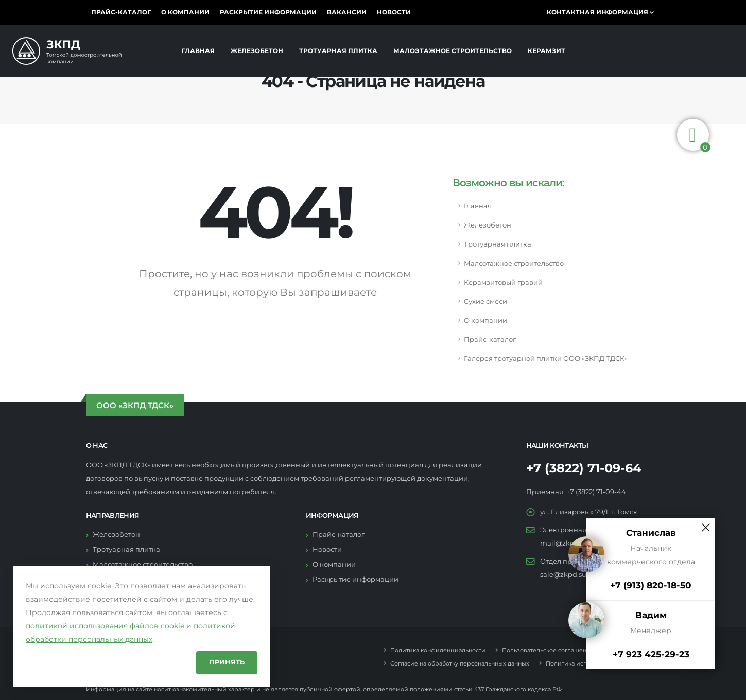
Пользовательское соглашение (547, 650)
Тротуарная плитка (338, 51)
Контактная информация (600, 12)
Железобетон (257, 51)
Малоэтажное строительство (453, 51)
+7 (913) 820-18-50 (651, 585)
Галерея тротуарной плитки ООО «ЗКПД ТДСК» (546, 358)
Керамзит (547, 51)
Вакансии (347, 12)
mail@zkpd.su (564, 543)
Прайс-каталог (121, 12)
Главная (198, 51)
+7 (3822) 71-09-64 (584, 468)
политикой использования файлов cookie (105, 626)
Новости (394, 12)
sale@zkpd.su (563, 575)
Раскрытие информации (268, 12)
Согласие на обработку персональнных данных (459, 663)
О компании (185, 12)
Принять (227, 662)
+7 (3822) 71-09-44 (596, 492)
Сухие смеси (485, 301)
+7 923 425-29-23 (651, 654)
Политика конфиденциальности (437, 650)
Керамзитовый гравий (503, 282)
